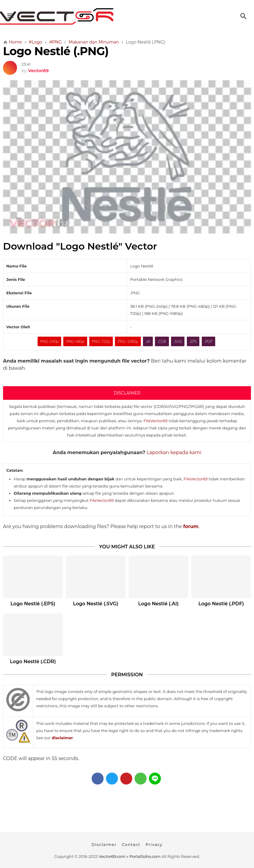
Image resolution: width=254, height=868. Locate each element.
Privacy (154, 844)
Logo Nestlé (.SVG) (96, 604)
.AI (148, 341)
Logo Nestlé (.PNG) (56, 51)
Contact (131, 844)
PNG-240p (49, 341)
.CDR (162, 341)
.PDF (208, 341)
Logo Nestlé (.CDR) (33, 662)
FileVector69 (156, 421)
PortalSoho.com (145, 856)
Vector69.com (112, 856)
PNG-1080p (128, 341)
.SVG (178, 341)
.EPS (193, 341)
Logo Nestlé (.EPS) (33, 604)
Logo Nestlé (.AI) (158, 604)
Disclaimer (104, 844)
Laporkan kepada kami (174, 452)
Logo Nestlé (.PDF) (221, 604)
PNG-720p (101, 341)
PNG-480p (75, 341)
